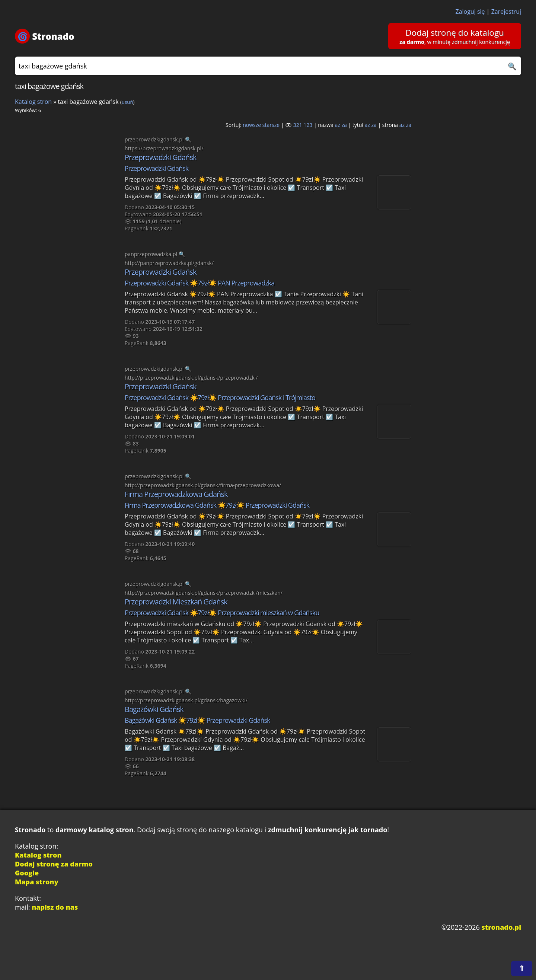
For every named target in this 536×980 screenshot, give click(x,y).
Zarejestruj (506, 12)
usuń (127, 102)
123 (308, 125)
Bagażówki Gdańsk (154, 709)
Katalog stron (33, 102)
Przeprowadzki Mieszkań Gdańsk (176, 602)
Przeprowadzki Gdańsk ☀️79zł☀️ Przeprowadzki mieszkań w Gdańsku (222, 613)
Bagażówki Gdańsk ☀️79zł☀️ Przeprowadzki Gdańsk (197, 720)
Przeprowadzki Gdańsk (160, 157)
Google (27, 873)
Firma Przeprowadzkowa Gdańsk (176, 494)
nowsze (252, 125)
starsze (271, 125)
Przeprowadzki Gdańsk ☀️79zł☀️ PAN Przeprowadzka (200, 283)
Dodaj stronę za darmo (54, 864)
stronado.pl (501, 927)
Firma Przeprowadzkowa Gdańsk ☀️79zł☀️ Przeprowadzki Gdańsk (217, 505)
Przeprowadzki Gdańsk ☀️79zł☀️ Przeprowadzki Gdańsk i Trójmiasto (220, 398)
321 (298, 125)
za (344, 125)
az (338, 125)
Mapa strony (37, 882)
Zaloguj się (470, 12)
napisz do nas (55, 907)
